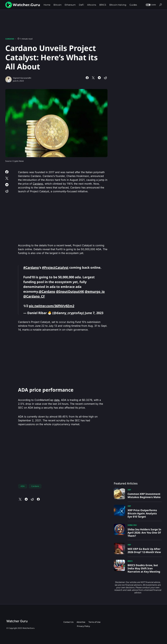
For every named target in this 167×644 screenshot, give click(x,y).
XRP (129, 490)
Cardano (10, 39)
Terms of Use (94, 622)
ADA (23, 486)
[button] (150, 5)
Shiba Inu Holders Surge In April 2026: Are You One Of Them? (144, 533)
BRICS (130, 561)
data (57, 400)
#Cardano (31, 267)
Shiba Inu (132, 525)
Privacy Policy (83, 626)
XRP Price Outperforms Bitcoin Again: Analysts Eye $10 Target (142, 513)
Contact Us (68, 622)
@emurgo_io (95, 291)
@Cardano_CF (34, 296)
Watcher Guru (17, 621)
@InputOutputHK (70, 291)
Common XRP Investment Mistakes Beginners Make (144, 496)
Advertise (81, 622)
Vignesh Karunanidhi (22, 78)
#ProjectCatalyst (55, 267)
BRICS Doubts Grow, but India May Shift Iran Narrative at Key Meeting (144, 568)
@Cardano (47, 291)
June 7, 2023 (94, 313)
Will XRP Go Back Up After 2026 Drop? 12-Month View (144, 550)
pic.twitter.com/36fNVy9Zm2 (52, 306)
